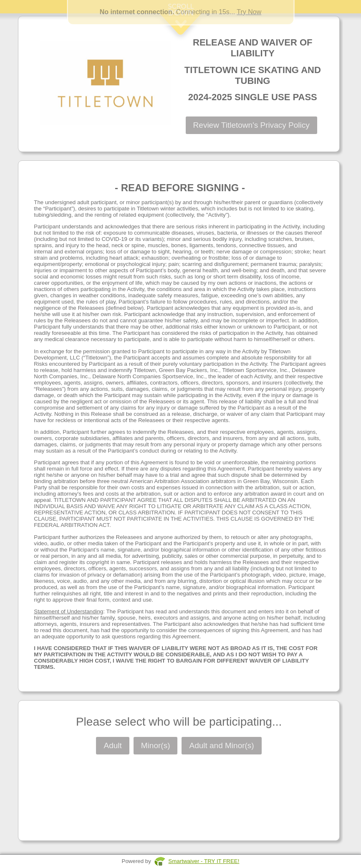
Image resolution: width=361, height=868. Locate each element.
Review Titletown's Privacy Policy (251, 125)
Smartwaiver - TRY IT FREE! (204, 861)
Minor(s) (156, 745)
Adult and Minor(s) (221, 745)
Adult (112, 745)
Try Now (249, 12)
